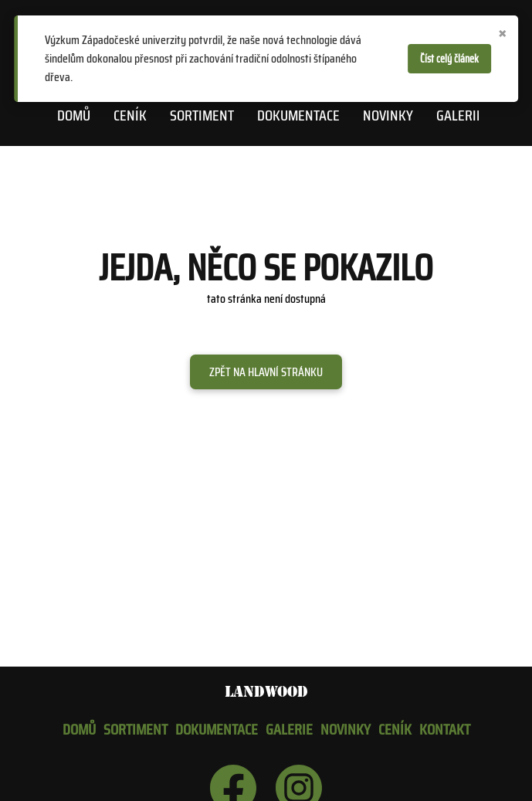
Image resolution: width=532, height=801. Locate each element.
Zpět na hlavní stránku (266, 372)
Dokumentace (298, 115)
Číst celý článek (449, 59)
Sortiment (202, 115)
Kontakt (445, 729)
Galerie (460, 115)
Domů (74, 115)
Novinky (388, 115)
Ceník (130, 115)
